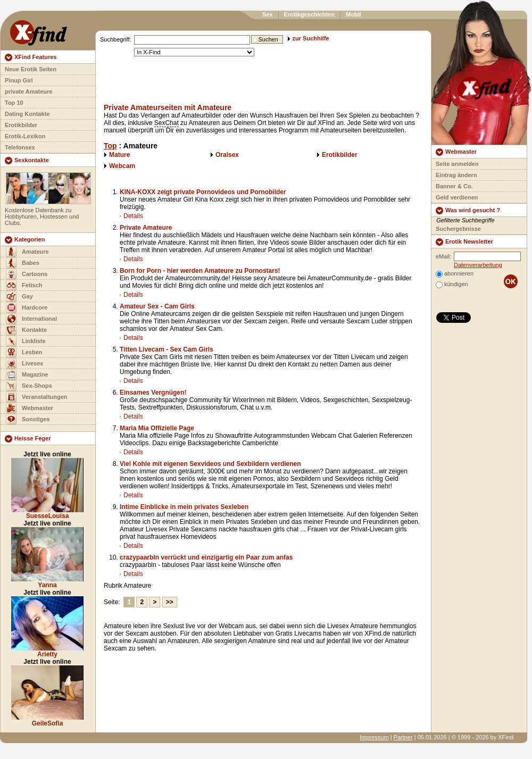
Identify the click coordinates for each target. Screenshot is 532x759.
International (39, 319)
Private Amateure (146, 228)
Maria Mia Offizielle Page (157, 428)
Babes (31, 263)
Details (133, 216)
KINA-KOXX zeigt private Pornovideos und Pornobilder (203, 192)
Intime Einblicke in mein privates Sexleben (184, 507)
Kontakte (34, 330)
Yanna (47, 585)
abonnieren (459, 273)
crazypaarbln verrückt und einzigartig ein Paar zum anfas (206, 557)
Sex (268, 14)
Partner (403, 737)
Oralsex (227, 155)
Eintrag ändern (456, 175)
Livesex (32, 363)
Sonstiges (36, 419)
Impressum (374, 737)
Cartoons (35, 274)
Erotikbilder (21, 125)
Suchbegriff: (116, 39)
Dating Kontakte (27, 114)
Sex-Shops (37, 386)
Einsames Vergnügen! (153, 393)
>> (170, 602)
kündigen (456, 284)
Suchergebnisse (458, 229)
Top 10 (14, 103)
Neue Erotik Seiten (31, 69)
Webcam (122, 166)
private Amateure (28, 91)
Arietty (47, 654)
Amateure (35, 252)
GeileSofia (48, 723)
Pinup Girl (19, 80)
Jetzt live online (47, 454)
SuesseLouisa (48, 516)
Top (110, 146)
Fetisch (32, 285)
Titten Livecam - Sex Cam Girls (167, 349)
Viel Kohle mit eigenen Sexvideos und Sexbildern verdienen (210, 464)
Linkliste (34, 341)
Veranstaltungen (45, 397)
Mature (119, 155)
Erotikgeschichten (309, 14)
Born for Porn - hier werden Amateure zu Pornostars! (200, 271)
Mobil (354, 14)
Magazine (35, 374)
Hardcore (35, 307)
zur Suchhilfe (311, 38)
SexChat (167, 123)
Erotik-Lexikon (25, 136)
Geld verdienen (457, 197)
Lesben (32, 352)
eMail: (443, 256)
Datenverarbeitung (478, 265)
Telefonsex (20, 147)
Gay (27, 296)
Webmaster (38, 408)
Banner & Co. (454, 186)
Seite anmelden (457, 164)
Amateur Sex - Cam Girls (157, 306)
